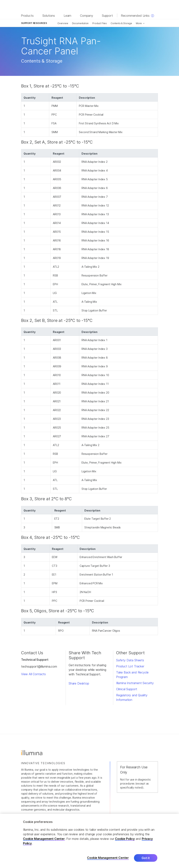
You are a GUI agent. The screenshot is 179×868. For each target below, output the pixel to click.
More (139, 23)
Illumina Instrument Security (135, 683)
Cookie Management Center (44, 842)
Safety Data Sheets (130, 660)
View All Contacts (33, 674)
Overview (63, 23)
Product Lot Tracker (130, 666)
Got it (146, 861)
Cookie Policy (125, 842)
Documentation (80, 23)
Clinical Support (127, 689)
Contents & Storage (121, 23)
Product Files (100, 23)
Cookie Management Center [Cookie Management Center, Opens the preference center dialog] (108, 861)
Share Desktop (79, 683)
